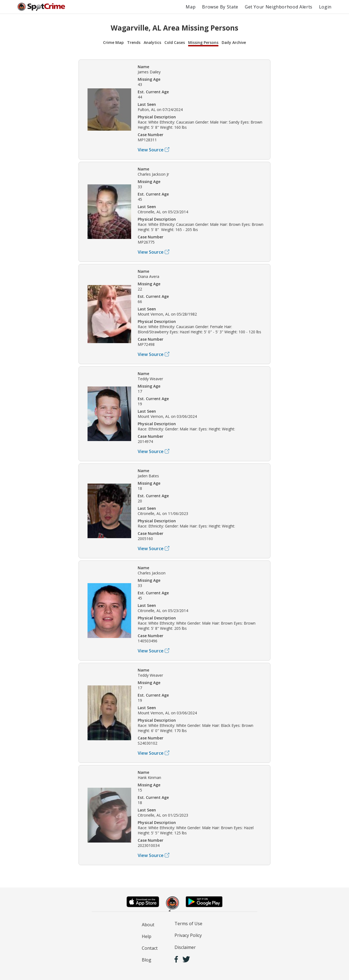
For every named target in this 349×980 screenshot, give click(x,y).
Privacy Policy (188, 935)
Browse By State (220, 7)
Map (191, 7)
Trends (134, 42)
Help (147, 936)
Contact (150, 948)
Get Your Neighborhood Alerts (279, 7)
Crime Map (113, 42)
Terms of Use (188, 924)
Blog (147, 960)
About (148, 925)
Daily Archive (234, 42)
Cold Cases (175, 42)
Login (325, 7)
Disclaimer (185, 947)
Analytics (152, 42)
